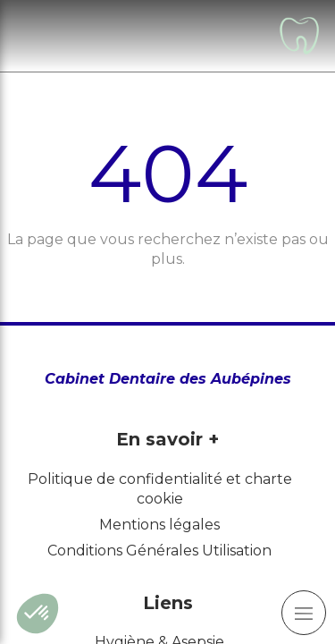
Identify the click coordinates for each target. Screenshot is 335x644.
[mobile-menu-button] (304, 613)
